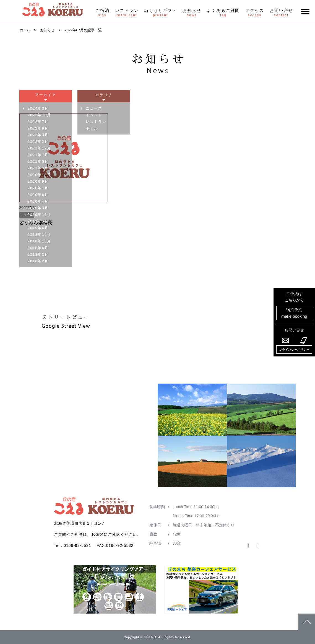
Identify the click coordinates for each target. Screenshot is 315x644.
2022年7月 (38, 122)
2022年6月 (38, 128)
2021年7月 (38, 155)
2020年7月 (38, 188)
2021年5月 (38, 161)
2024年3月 (38, 108)
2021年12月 (39, 148)
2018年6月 (38, 248)
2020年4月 (38, 201)
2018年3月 (38, 254)
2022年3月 (38, 135)
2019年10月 (39, 215)
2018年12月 (39, 235)
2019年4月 (38, 228)
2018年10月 (39, 241)
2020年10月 (39, 175)
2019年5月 (38, 221)
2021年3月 (38, 168)
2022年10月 (39, 115)
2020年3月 (38, 208)
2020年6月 (38, 195)
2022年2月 (38, 142)
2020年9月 (38, 181)
